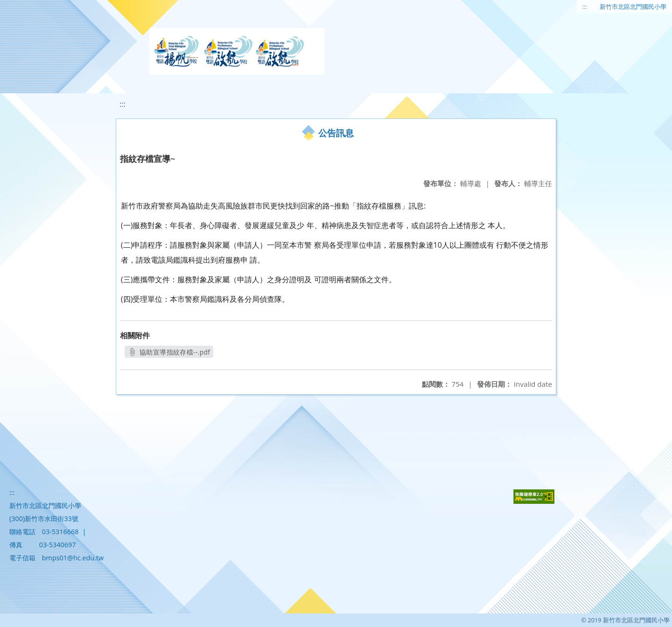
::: (585, 7)
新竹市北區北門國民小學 (633, 7)
